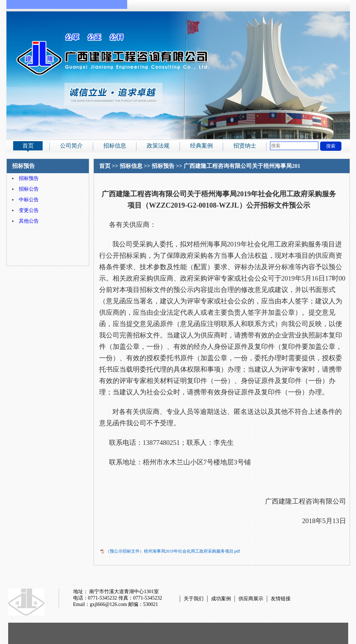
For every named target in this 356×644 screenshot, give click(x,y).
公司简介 (71, 146)
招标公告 (29, 189)
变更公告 (29, 210)
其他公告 (29, 221)
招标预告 (29, 178)
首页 (28, 146)
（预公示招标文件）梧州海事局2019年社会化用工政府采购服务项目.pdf (173, 551)
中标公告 (29, 200)
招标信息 (115, 146)
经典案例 (201, 146)
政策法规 (158, 146)
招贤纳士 (245, 146)
